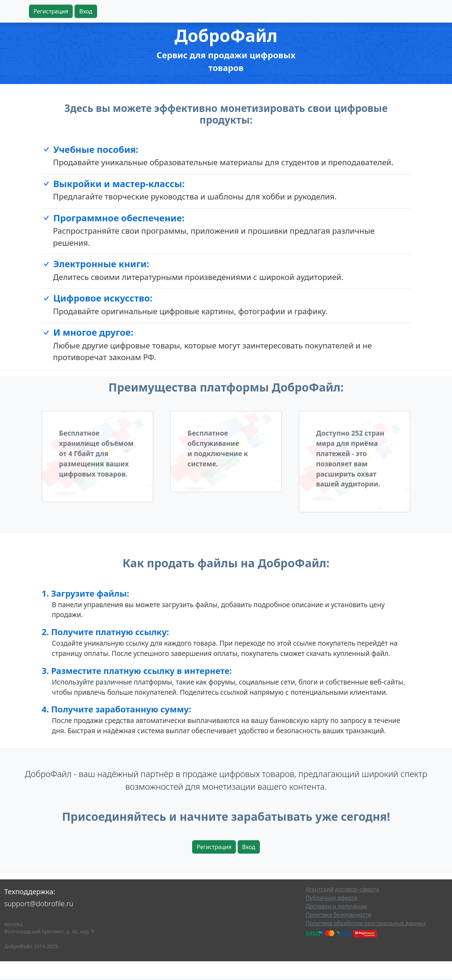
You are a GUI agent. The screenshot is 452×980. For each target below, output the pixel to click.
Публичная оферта (331, 898)
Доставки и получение (336, 906)
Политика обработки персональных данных (366, 923)
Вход (86, 11)
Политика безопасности (338, 915)
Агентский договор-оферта (342, 889)
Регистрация (51, 11)
